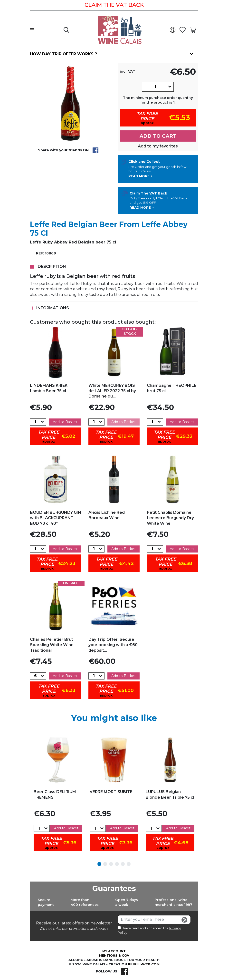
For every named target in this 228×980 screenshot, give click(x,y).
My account (114, 951)
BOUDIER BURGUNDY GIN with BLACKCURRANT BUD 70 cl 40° (56, 518)
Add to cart (158, 136)
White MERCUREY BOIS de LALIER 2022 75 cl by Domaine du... (112, 391)
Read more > (140, 176)
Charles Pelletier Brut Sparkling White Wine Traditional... (52, 645)
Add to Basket (65, 422)
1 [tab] (99, 864)
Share (95, 150)
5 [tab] (123, 864)
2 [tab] (105, 864)
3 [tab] (111, 864)
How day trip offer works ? (63, 54)
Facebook (125, 971)
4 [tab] (117, 864)
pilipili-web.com (144, 964)
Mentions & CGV (114, 955)
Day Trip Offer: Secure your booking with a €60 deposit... (113, 645)
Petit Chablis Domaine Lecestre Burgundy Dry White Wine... (170, 518)
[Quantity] (155, 87)
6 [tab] (129, 864)
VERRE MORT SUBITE (111, 792)
